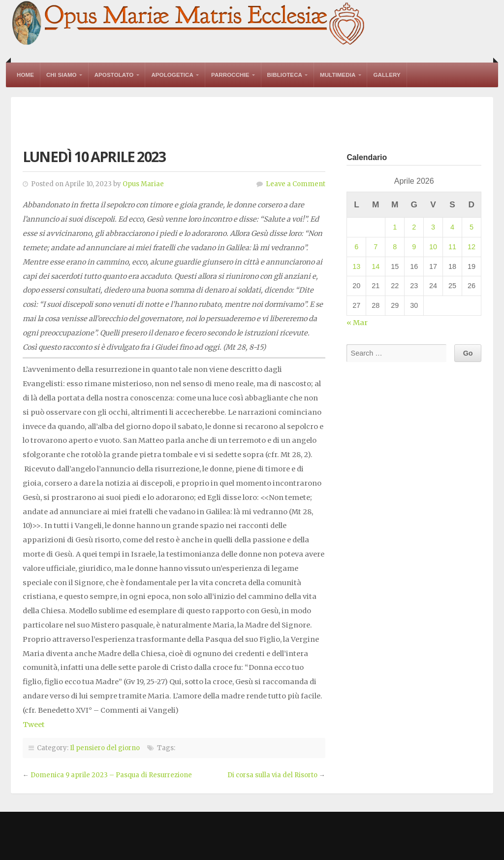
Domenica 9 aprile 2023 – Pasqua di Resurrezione (111, 775)
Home (25, 75)
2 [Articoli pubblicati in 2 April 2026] (414, 227)
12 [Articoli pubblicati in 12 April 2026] (472, 247)
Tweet (34, 725)
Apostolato (114, 75)
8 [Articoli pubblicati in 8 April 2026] (395, 247)
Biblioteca (285, 75)
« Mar (357, 323)
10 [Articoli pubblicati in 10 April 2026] (433, 247)
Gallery (387, 75)
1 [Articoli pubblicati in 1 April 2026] (395, 227)
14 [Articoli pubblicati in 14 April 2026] (376, 266)
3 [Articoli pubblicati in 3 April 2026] (433, 227)
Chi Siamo (62, 75)
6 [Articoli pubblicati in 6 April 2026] (356, 247)
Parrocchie (230, 75)
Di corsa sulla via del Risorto (272, 775)
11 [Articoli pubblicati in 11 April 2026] (452, 247)
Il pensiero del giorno (105, 748)
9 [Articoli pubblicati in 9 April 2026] (414, 247)
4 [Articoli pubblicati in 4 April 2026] (452, 227)
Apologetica (172, 75)
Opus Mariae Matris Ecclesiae (189, 24)
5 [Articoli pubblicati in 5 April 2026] (472, 227)
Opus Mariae (143, 184)
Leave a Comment (296, 184)
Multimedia (338, 75)
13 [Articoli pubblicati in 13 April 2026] (356, 266)
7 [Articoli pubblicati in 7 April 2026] (376, 247)
